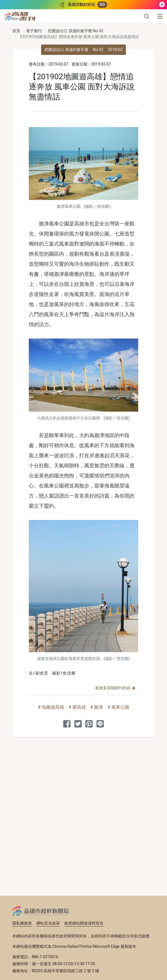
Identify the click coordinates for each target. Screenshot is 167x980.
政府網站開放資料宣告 (84, 923)
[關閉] (162, 5)
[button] (147, 16)
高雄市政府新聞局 (40, 910)
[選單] (160, 16)
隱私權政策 (22, 923)
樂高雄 (79, 707)
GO (102, 4)
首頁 (16, 31)
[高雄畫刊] (20, 16)
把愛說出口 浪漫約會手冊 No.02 (76, 31)
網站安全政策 (48, 923)
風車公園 (120, 707)
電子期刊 (34, 31)
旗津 (98, 707)
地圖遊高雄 (53, 707)
